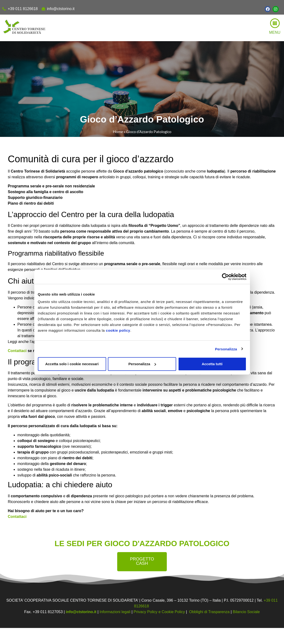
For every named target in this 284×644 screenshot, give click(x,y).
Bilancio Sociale (246, 612)
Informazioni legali (115, 612)
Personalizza (226, 349)
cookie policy (118, 330)
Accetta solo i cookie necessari (72, 364)
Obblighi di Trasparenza (209, 612)
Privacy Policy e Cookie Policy (159, 612)
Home (118, 132)
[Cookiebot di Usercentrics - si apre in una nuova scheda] (225, 277)
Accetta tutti (212, 364)
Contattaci (17, 351)
